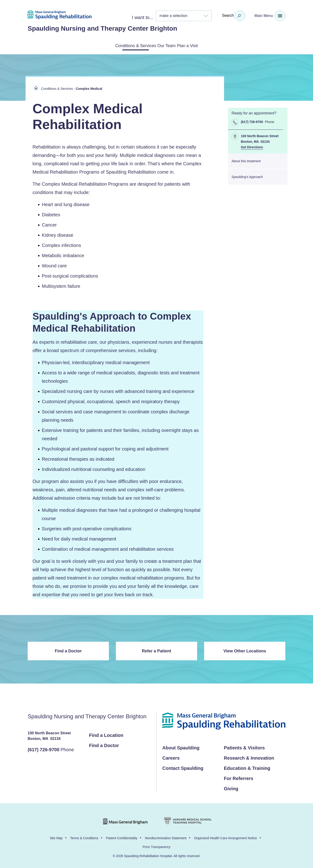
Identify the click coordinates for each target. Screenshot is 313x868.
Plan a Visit (200, 45)
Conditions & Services (124, 45)
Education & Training (247, 767)
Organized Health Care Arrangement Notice (226, 837)
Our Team (168, 45)
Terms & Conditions (84, 837)
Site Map (56, 837)
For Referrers (239, 777)
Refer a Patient (156, 650)
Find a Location (106, 734)
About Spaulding (181, 747)
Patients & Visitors (244, 747)
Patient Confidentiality (122, 837)
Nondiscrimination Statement (166, 837)
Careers (171, 757)
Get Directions (252, 147)
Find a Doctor (68, 650)
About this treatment (246, 160)
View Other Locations (245, 650)
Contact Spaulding (183, 767)
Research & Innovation (249, 757)
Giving (231, 788)
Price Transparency (157, 846)
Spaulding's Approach (247, 176)
